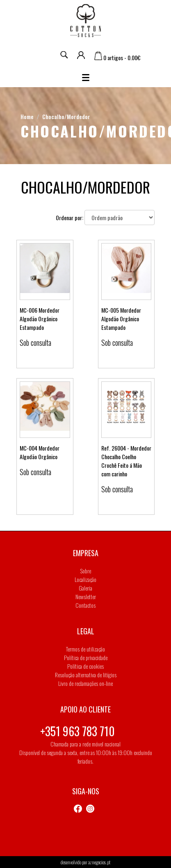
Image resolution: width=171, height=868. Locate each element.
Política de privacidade (86, 657)
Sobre (86, 571)
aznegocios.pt (99, 862)
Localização (85, 579)
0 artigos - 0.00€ (117, 57)
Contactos (85, 605)
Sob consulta (35, 343)
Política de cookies (85, 666)
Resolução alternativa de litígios (86, 675)
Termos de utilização (85, 649)
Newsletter (86, 596)
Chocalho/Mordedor (66, 116)
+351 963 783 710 (78, 731)
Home (27, 116)
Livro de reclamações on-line (85, 683)
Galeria (85, 588)
